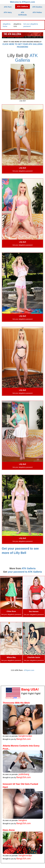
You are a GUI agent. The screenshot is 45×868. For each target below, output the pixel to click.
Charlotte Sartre (34, 657)
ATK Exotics (37, 7)
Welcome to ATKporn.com (23, 2)
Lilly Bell (23, 168)
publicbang (24, 774)
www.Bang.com (13, 698)
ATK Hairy (8, 12)
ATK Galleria (22, 6)
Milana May (11, 657)
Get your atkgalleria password (22, 171)
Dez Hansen (34, 611)
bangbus (23, 820)
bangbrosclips (25, 736)
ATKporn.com (29, 670)
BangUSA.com (24, 739)
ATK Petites (37, 12)
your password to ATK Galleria (25, 572)
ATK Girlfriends (22, 14)
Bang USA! (30, 689)
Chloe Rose (11, 611)
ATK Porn (8, 7)
